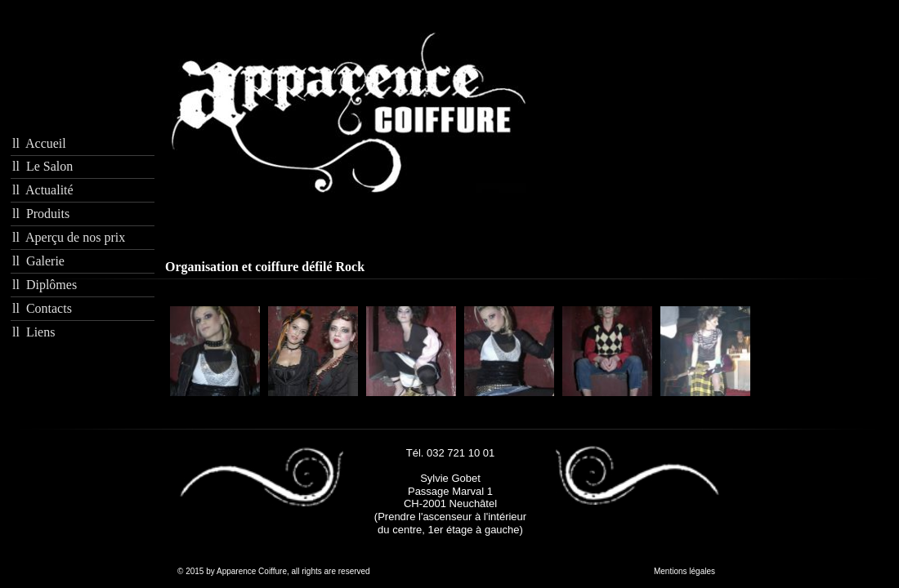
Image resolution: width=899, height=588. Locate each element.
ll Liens (34, 332)
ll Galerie (38, 261)
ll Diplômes (45, 285)
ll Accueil (39, 143)
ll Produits (41, 214)
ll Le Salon (42, 166)
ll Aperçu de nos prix (69, 237)
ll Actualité (43, 190)
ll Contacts (42, 308)
